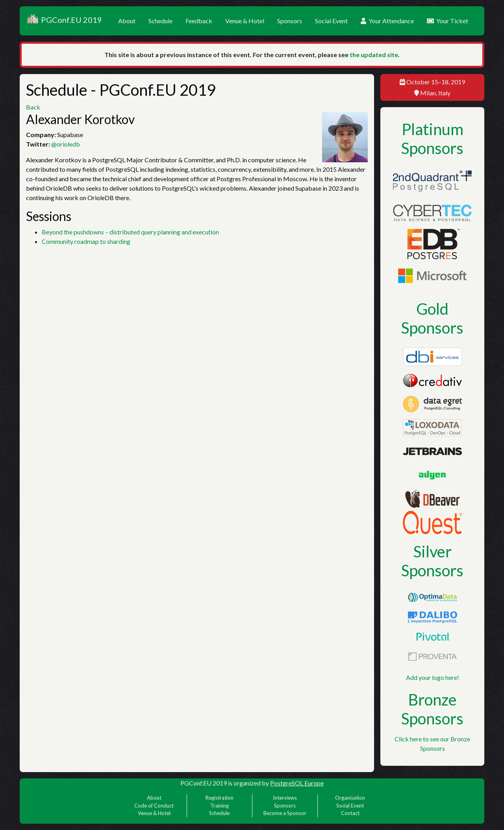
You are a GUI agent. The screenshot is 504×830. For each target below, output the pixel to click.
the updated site (374, 55)
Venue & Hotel (245, 21)
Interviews (285, 798)
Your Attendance (387, 21)
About (127, 21)
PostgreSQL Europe (297, 783)
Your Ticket (447, 21)
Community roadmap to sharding (86, 241)
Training (220, 806)
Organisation (350, 798)
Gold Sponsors (432, 318)
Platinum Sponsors (432, 139)
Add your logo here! (433, 677)
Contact (350, 813)
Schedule (160, 21)
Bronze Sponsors (432, 709)
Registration (220, 798)
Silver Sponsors (432, 561)
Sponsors (290, 21)
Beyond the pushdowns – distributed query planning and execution (130, 232)
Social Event (331, 21)
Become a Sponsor (285, 813)
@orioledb (66, 144)
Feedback (199, 21)
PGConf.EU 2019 (64, 21)
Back (33, 107)
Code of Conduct (154, 806)
